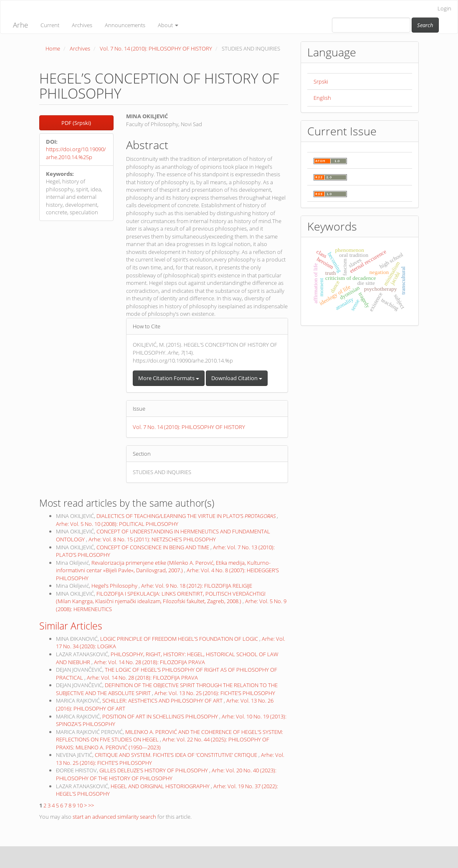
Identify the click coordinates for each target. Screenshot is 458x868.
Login (444, 8)
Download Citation (237, 378)
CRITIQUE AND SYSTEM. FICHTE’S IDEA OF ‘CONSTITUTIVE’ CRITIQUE (177, 755)
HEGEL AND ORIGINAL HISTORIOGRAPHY (161, 786)
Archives (82, 25)
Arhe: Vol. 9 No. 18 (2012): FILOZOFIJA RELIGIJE (197, 586)
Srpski (321, 81)
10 (80, 805)
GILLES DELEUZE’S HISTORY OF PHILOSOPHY (154, 770)
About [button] (168, 25)
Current (50, 25)
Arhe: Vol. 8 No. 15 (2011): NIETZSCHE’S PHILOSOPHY (152, 539)
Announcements (125, 25)
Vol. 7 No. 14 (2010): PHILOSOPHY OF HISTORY (156, 48)
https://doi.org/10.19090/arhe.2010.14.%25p (76, 153)
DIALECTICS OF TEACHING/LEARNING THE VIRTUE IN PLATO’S (187, 516)
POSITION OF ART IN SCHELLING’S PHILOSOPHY (161, 716)
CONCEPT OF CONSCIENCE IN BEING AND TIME (153, 547)
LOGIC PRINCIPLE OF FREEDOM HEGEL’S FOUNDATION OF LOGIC (180, 639)
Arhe (20, 25)
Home (53, 48)
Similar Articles (71, 626)
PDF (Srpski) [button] (76, 123)
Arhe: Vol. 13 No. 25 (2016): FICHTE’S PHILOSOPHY (215, 693)
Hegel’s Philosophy (115, 586)
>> (91, 805)
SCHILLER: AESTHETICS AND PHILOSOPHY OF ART (163, 700)
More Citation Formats (169, 378)
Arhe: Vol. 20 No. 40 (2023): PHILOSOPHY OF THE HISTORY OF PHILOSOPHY (166, 774)
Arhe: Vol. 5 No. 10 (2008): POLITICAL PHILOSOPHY (117, 524)
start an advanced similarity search (114, 817)
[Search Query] (371, 25)
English (322, 98)
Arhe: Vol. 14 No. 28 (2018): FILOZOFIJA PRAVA (149, 662)
